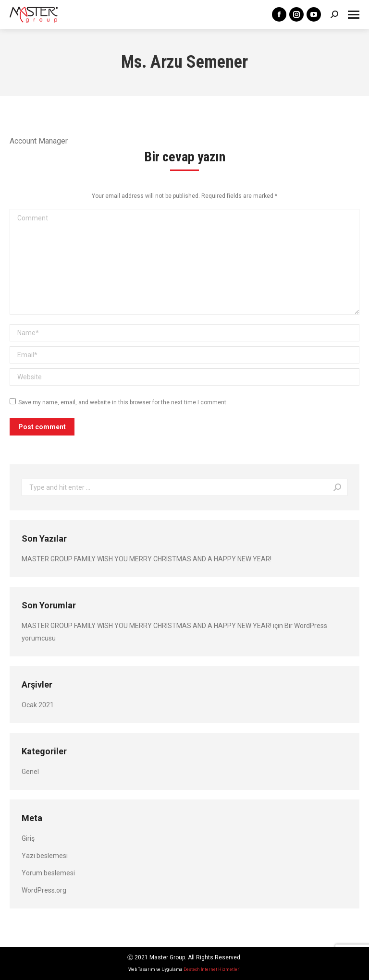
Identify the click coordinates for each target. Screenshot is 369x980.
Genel (30, 772)
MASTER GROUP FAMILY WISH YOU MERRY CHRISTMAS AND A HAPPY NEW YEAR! (147, 559)
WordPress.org (44, 890)
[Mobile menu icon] (354, 15)
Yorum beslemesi (48, 873)
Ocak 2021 (38, 705)
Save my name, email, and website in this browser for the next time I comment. (123, 402)
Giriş (28, 838)
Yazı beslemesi (45, 856)
